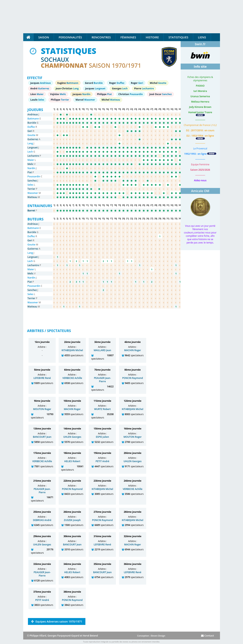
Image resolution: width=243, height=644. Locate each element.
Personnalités (70, 37)
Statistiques (178, 37)
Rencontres (101, 37)
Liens (202, 37)
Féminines (128, 37)
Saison (44, 37)
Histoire (152, 37)
